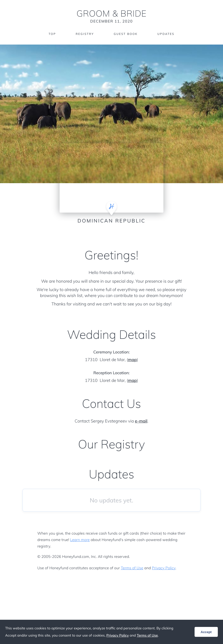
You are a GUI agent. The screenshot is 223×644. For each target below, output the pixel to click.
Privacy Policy (164, 568)
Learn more (80, 540)
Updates (167, 34)
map (133, 360)
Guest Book (126, 34)
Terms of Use (132, 568)
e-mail (141, 421)
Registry (84, 34)
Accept (206, 632)
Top (51, 34)
